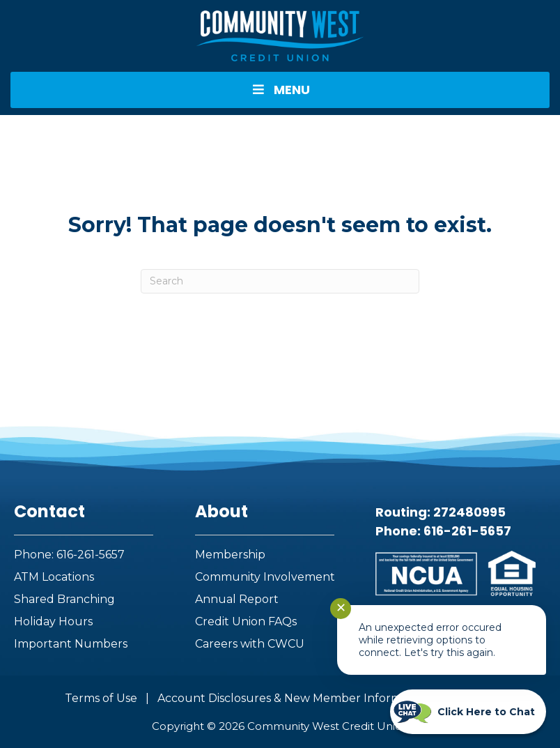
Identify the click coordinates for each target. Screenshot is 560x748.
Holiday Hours (53, 621)
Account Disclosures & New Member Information (294, 698)
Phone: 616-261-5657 (69, 555)
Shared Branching (64, 599)
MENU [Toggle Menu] (280, 90)
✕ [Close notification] (341, 608)
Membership (230, 555)
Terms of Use (101, 698)
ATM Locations (54, 577)
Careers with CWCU (250, 644)
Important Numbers (71, 644)
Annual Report (237, 599)
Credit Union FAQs (246, 621)
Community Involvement (265, 577)
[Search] (280, 281)
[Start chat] (468, 712)
